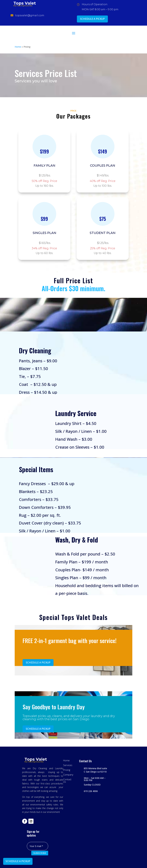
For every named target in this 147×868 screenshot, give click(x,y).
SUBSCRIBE (40, 853)
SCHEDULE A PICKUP (92, 19)
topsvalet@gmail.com (30, 15)
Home (18, 47)
